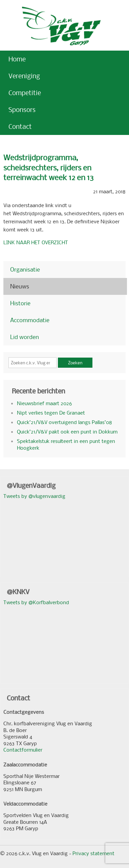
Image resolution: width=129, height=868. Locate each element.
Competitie (25, 93)
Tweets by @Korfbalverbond (36, 602)
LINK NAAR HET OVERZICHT (36, 242)
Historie (20, 303)
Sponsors (22, 109)
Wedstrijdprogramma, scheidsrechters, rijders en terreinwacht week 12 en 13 (49, 167)
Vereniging (24, 76)
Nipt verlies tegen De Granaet (51, 413)
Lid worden (25, 337)
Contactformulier (23, 750)
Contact (20, 126)
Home (17, 59)
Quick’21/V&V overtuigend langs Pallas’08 (64, 422)
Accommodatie (30, 320)
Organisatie (25, 269)
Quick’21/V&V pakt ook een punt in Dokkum (67, 431)
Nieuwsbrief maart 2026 (44, 403)
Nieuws (20, 286)
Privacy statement (93, 853)
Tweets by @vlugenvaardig (34, 496)
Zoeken (75, 363)
